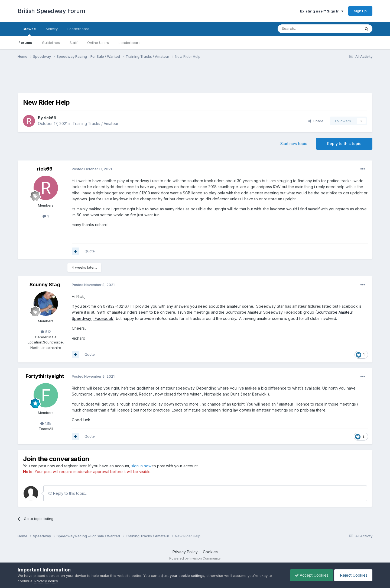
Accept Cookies (309, 575)
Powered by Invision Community (195, 558)
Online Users (98, 43)
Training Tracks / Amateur (95, 123)
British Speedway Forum (51, 11)
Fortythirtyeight (45, 376)
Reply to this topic (344, 144)
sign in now (141, 466)
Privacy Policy (185, 552)
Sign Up (360, 11)
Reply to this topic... (68, 493)
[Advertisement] (195, 79)
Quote (90, 251)
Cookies (210, 552)
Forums (25, 43)
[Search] (305, 29)
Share (316, 121)
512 (46, 332)
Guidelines (51, 43)
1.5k (46, 423)
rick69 (50, 118)
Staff (74, 43)
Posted (92, 169)
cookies (53, 576)
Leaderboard (130, 43)
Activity (52, 29)
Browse (29, 31)
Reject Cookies (352, 575)
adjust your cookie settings (181, 576)
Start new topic (294, 144)
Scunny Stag (45, 285)
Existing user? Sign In (322, 11)
